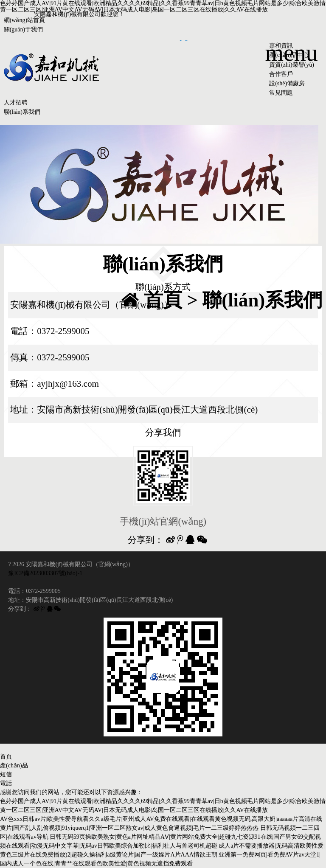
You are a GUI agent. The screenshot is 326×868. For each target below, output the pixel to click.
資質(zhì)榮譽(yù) (292, 65)
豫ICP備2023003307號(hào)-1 (45, 573)
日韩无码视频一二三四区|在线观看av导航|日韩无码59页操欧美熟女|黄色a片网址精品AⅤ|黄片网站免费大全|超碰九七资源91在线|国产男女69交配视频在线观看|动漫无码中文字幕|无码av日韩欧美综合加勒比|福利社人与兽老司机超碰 (160, 837)
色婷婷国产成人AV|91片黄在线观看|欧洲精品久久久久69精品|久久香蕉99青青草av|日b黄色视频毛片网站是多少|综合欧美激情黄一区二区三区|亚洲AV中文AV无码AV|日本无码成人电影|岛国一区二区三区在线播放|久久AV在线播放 (163, 6)
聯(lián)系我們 (22, 112)
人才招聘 (16, 103)
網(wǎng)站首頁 (24, 20)
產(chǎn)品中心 (289, 55)
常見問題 (281, 93)
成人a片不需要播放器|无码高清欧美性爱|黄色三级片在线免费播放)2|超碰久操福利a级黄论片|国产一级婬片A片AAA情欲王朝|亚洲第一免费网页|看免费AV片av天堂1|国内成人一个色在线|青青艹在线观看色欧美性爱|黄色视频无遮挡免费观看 (162, 855)
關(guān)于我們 (24, 29)
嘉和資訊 (281, 46)
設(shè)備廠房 (287, 83)
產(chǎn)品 (14, 765)
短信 (6, 774)
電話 (6, 783)
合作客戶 (281, 74)
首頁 (163, 300)
